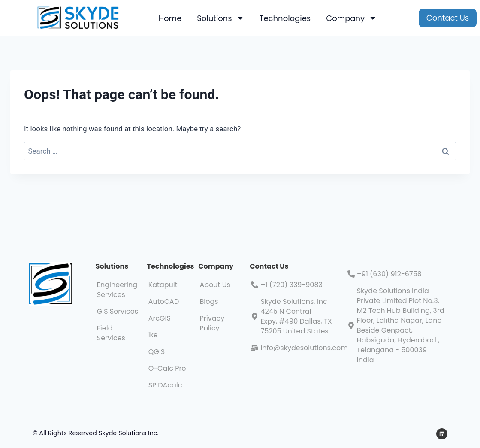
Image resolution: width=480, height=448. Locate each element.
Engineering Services (117, 290)
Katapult (163, 285)
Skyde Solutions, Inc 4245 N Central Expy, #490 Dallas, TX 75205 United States (296, 316)
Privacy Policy (212, 323)
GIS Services (118, 311)
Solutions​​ (112, 266)
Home (170, 18)
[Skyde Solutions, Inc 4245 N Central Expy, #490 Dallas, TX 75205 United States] (255, 316)
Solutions (220, 18)
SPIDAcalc (165, 385)
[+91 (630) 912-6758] (351, 274)
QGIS (157, 352)
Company (351, 18)
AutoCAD (164, 301)
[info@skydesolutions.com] (255, 348)
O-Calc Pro (167, 368)
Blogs (209, 301)
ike (153, 335)
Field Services (111, 333)
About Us (215, 285)
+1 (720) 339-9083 (291, 285)
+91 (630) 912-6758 (389, 274)
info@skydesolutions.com (304, 348)
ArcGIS (160, 318)
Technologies (285, 18)
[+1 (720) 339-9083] (255, 285)
